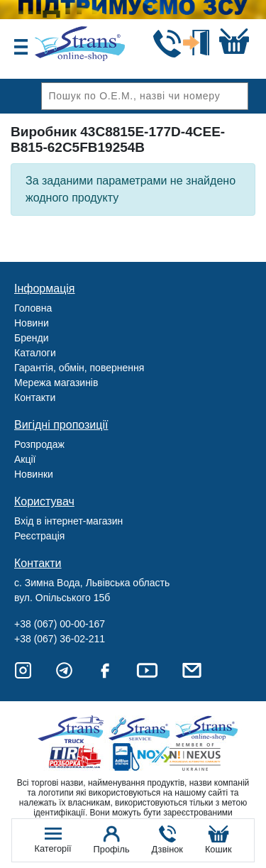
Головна (33, 308)
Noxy (142, 757)
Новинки (34, 474)
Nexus (207, 757)
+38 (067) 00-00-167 (60, 624)
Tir (76, 757)
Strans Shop (207, 729)
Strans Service (142, 729)
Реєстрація (39, 536)
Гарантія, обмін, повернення (79, 368)
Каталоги (35, 353)
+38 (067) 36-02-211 (60, 639)
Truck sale (76, 729)
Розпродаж (39, 444)
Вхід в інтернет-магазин (68, 521)
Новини (32, 323)
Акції (25, 459)
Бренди (31, 338)
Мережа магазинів (56, 383)
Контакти (35, 397)
